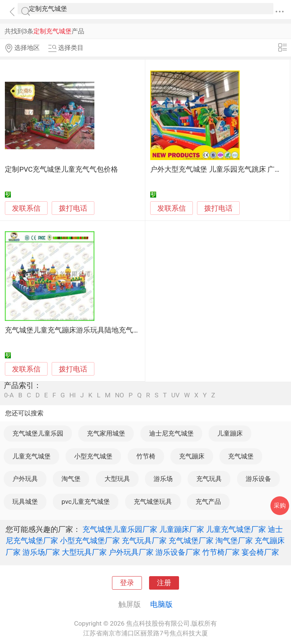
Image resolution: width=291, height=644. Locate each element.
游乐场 (163, 479)
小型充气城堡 (93, 456)
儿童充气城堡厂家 (236, 529)
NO (119, 395)
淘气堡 (71, 479)
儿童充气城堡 (31, 456)
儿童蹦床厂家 (182, 529)
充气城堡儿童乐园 (38, 433)
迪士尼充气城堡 (171, 433)
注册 (164, 583)
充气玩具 (209, 479)
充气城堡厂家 (191, 541)
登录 (127, 583)
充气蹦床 (192, 456)
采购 (280, 505)
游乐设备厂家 (178, 552)
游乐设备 (258, 479)
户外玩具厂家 (131, 552)
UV (175, 395)
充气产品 (208, 502)
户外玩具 (25, 479)
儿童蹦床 (230, 433)
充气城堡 (241, 456)
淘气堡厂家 (234, 541)
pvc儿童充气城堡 (86, 502)
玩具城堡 (25, 502)
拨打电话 (73, 208)
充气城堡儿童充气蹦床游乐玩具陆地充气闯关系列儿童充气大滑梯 (108, 330)
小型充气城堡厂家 (90, 541)
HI (72, 395)
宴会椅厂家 (260, 552)
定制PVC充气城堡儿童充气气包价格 (61, 169)
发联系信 (26, 208)
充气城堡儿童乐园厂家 (120, 529)
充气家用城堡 (106, 433)
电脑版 (161, 604)
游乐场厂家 (41, 552)
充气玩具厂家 (144, 541)
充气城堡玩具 (153, 502)
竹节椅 (146, 456)
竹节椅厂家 (221, 552)
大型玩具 (117, 479)
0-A (9, 395)
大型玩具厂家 (84, 552)
